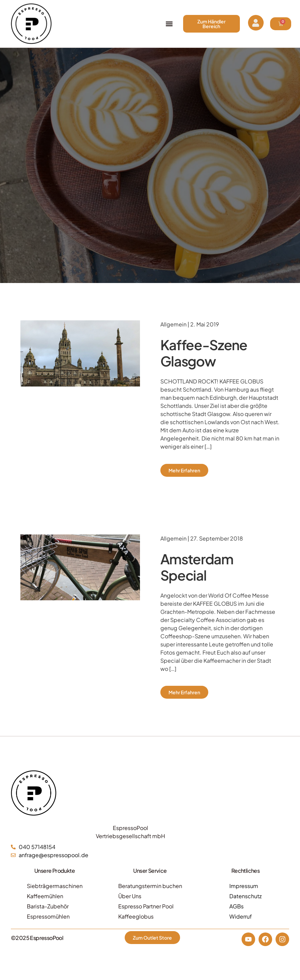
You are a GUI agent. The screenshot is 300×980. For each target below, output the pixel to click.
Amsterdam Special (197, 567)
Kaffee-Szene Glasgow (204, 353)
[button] (169, 24)
